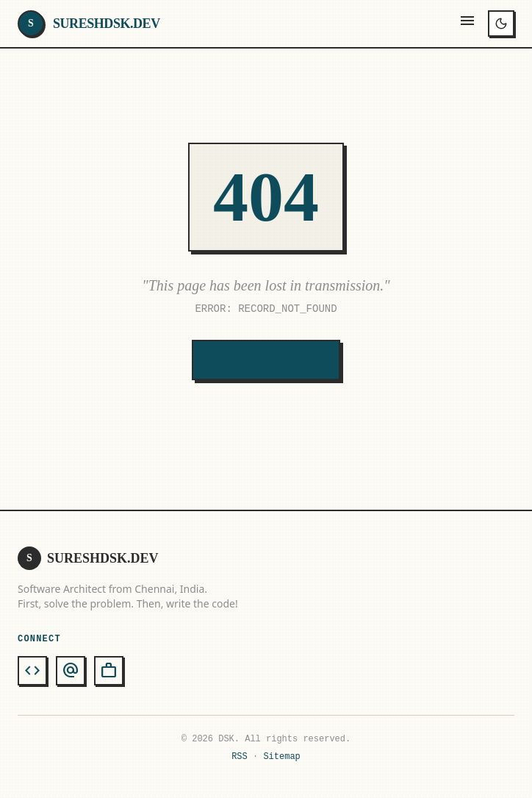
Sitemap (281, 756)
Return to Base (266, 360)
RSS (240, 756)
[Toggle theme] (501, 24)
